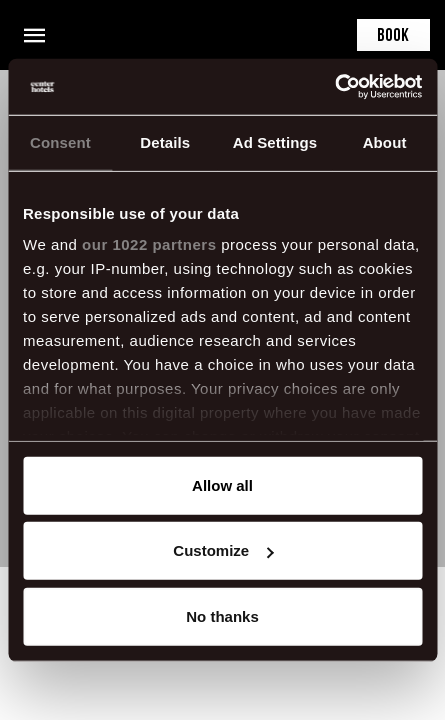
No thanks (222, 615)
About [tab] (385, 141)
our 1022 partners (149, 244)
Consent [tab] (60, 141)
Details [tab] (165, 141)
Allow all (222, 484)
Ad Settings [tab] (275, 141)
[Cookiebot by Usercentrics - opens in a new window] (334, 87)
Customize (223, 550)
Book (393, 36)
